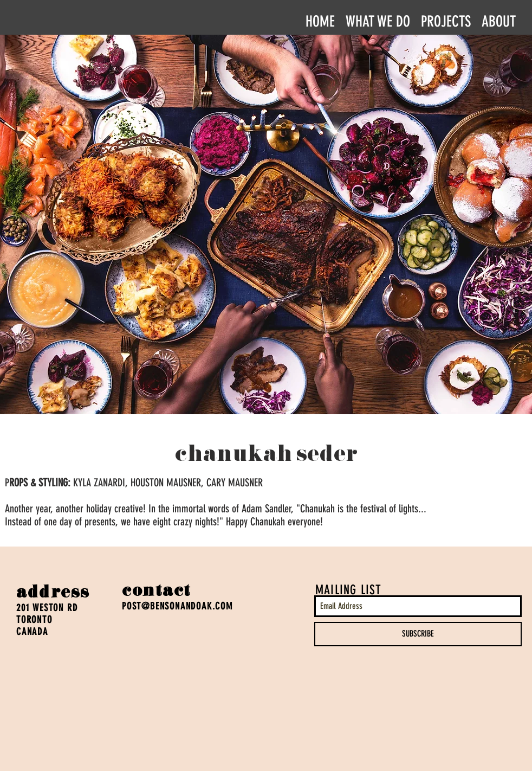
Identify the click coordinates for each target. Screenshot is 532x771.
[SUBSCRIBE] (418, 634)
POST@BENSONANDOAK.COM (177, 606)
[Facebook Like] (37, 701)
